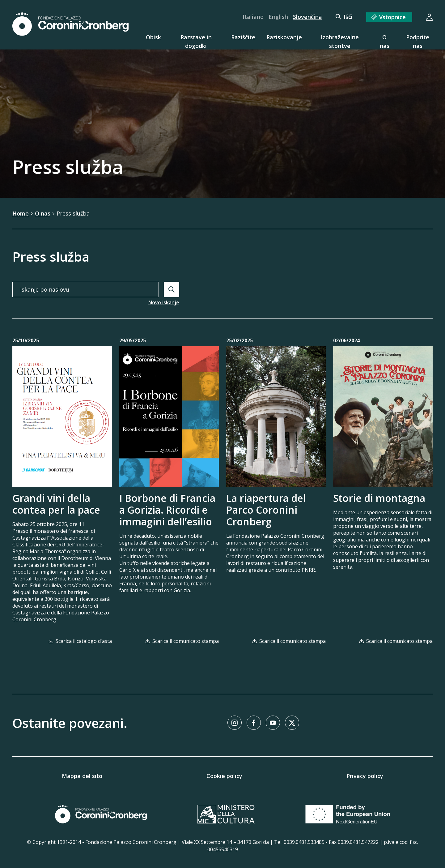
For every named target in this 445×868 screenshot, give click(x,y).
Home (21, 213)
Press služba (73, 213)
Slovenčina (307, 17)
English (278, 17)
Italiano (253, 17)
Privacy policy (365, 776)
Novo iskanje (164, 302)
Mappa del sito (82, 776)
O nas (43, 213)
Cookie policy (224, 776)
